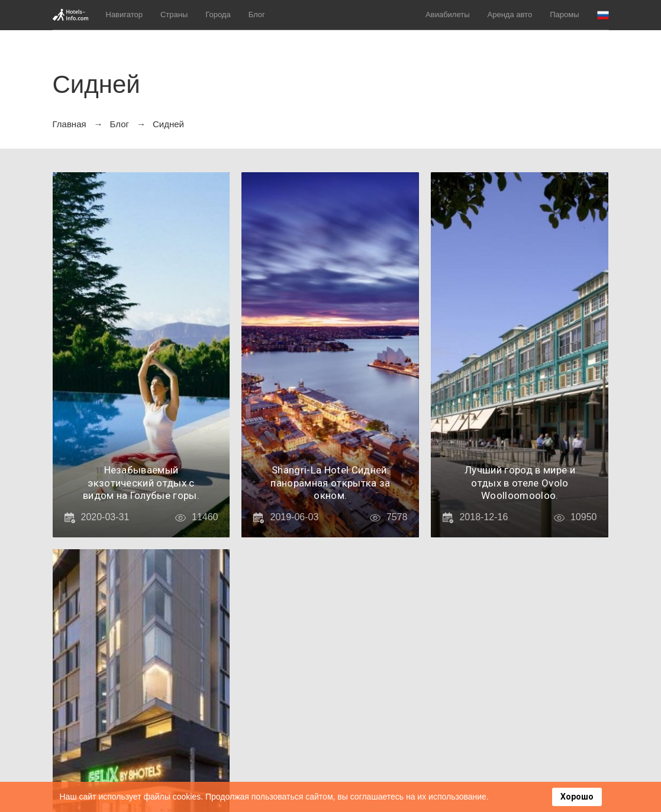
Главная (70, 124)
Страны (174, 14)
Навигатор (124, 14)
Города (218, 14)
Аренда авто (510, 14)
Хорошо (577, 797)
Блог (257, 14)
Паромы (564, 14)
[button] (603, 15)
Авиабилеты (447, 14)
